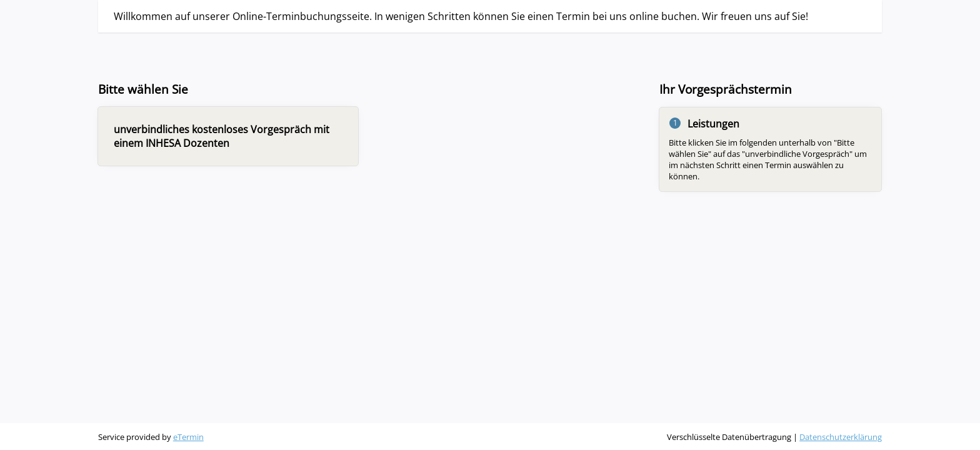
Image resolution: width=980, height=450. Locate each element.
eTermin (188, 437)
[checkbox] (228, 136)
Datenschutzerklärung (841, 437)
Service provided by (151, 437)
